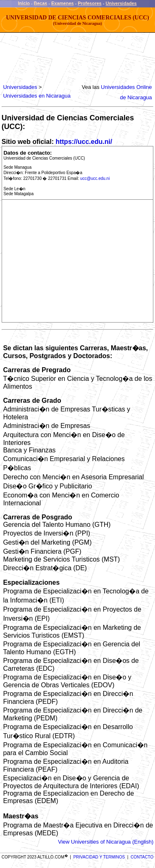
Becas (41, 3)
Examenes (62, 3)
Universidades (121, 3)
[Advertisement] (69, 58)
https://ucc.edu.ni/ (84, 142)
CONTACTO (142, 857)
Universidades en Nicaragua (37, 96)
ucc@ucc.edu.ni (95, 178)
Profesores (89, 3)
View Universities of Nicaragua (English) (106, 842)
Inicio (24, 3)
